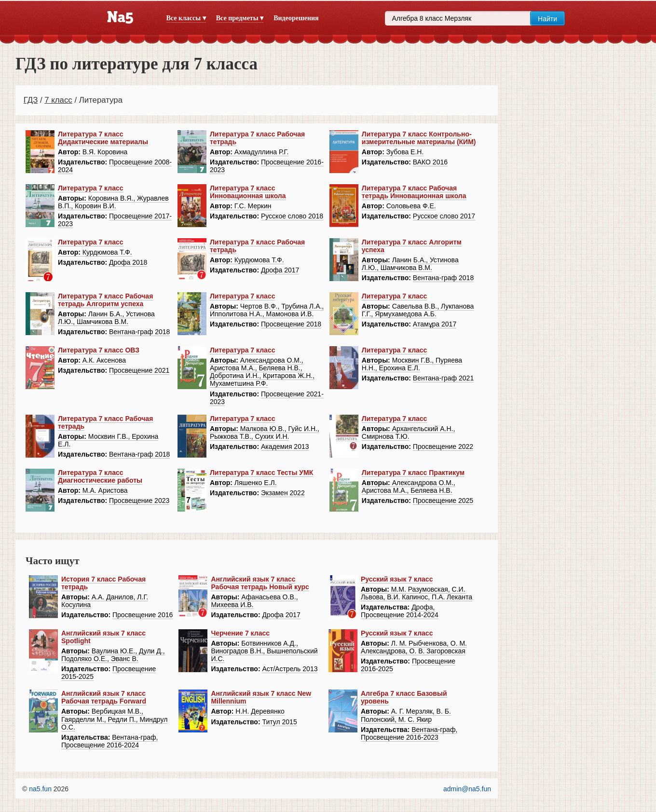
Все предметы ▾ (240, 18)
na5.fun (40, 789)
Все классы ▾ (186, 18)
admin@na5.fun (467, 789)
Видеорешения (296, 18)
